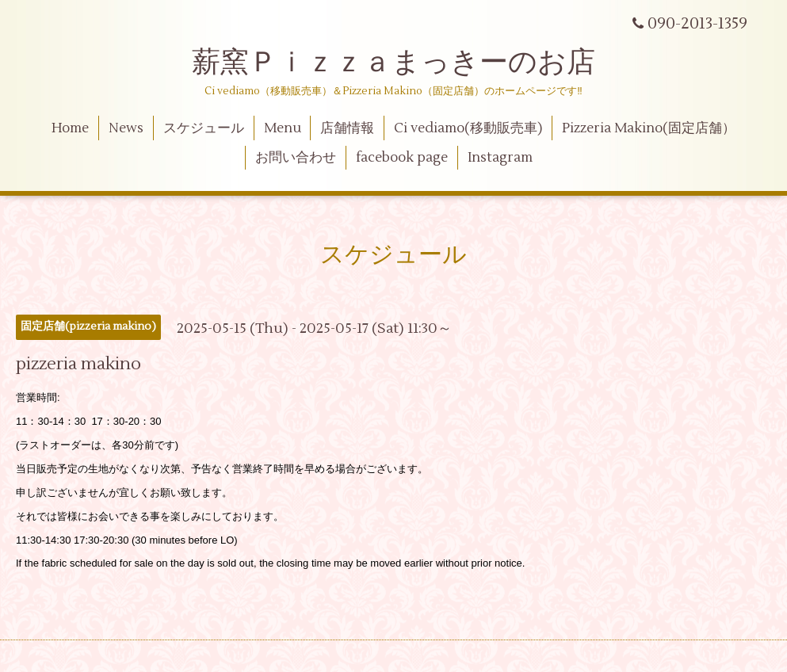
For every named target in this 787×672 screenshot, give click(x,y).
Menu (283, 128)
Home (70, 128)
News (126, 128)
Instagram (500, 158)
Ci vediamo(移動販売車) (468, 128)
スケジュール (204, 128)
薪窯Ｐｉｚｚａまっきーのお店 (408, 63)
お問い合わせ (296, 158)
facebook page (402, 158)
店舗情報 (347, 128)
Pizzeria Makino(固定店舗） (649, 128)
